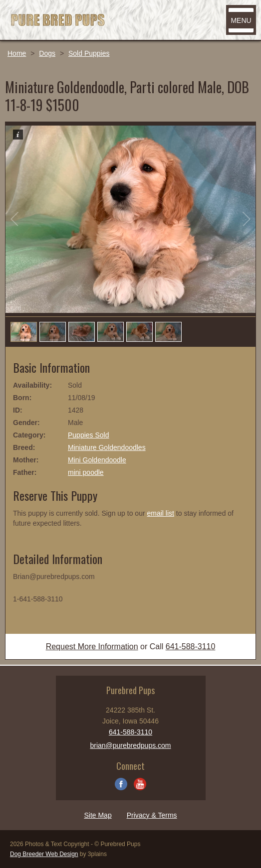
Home (17, 53)
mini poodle (86, 472)
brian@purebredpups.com (130, 745)
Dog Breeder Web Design (44, 854)
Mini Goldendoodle (97, 460)
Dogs (47, 53)
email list (160, 513)
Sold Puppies (89, 53)
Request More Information (92, 647)
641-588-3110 (191, 647)
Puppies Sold (89, 435)
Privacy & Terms (152, 815)
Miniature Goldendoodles (107, 447)
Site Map (98, 815)
